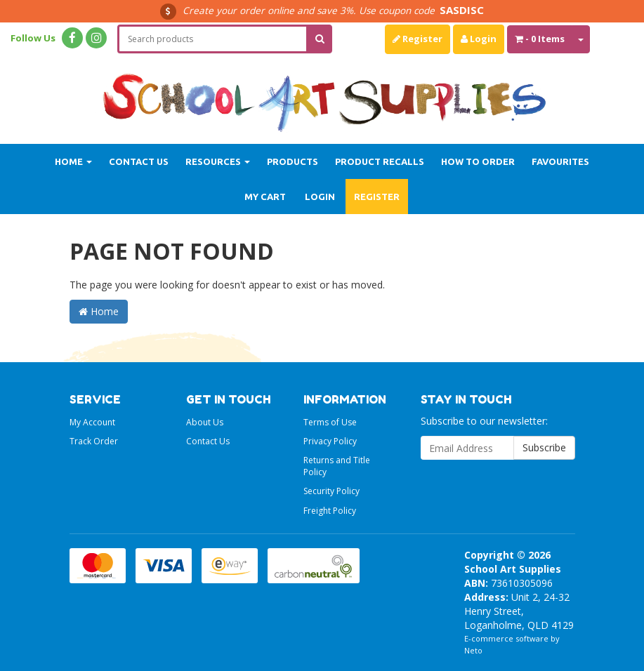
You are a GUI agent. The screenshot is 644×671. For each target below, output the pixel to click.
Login (479, 39)
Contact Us (139, 161)
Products (293, 161)
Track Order (94, 441)
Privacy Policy (330, 441)
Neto (473, 650)
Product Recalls (380, 161)
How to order (478, 161)
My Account (92, 422)
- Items (540, 39)
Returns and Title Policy (337, 466)
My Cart (265, 197)
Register (418, 39)
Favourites (560, 161)
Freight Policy (330, 511)
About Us (205, 422)
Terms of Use (330, 422)
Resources (218, 161)
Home (73, 161)
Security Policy (331, 491)
